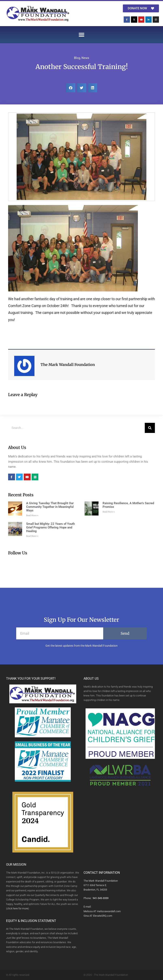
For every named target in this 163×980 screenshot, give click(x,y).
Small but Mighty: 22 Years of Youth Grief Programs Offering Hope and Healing (50, 527)
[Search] (150, 428)
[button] (82, 35)
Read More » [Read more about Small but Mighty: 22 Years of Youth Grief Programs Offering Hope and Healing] (32, 536)
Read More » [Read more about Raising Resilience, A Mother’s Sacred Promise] (109, 512)
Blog (77, 58)
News (85, 58)
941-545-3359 (101, 898)
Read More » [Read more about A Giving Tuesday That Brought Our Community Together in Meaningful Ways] (32, 515)
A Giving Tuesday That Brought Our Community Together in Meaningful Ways (50, 507)
